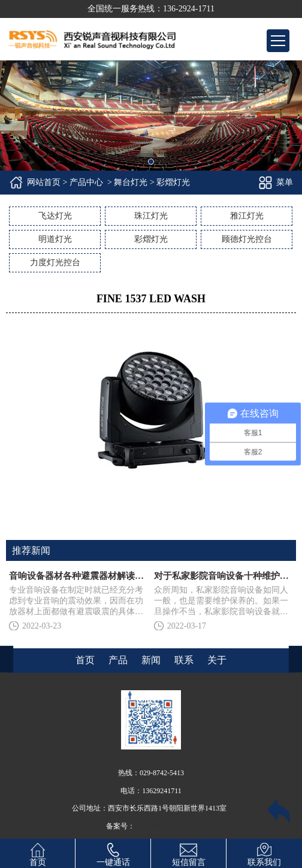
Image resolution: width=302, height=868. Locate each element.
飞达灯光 (55, 216)
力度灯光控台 (55, 262)
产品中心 (86, 182)
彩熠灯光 (151, 239)
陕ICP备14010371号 (166, 826)
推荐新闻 (31, 550)
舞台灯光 (131, 182)
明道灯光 (55, 239)
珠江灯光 (151, 216)
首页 (38, 853)
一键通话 (113, 853)
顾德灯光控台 (247, 239)
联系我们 (264, 853)
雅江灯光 (247, 216)
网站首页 (44, 182)
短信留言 (189, 853)
